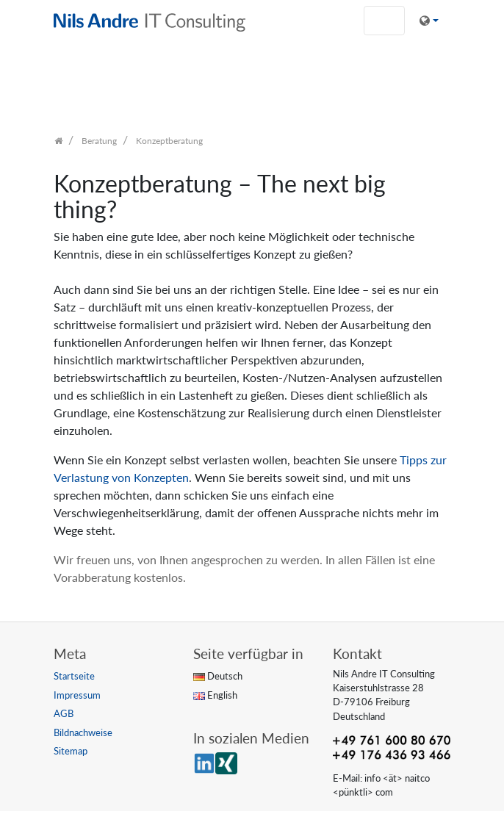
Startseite (74, 676)
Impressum (77, 695)
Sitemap (71, 751)
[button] (429, 21)
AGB (64, 713)
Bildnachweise (83, 732)
